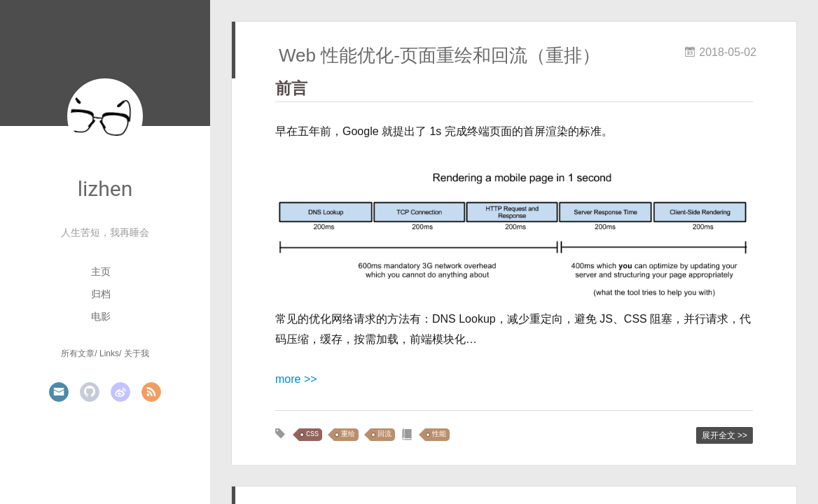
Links (109, 353)
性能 (439, 434)
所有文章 (78, 353)
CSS (312, 434)
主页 (101, 272)
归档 (101, 294)
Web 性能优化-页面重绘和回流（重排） (439, 55)
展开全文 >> (725, 435)
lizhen (105, 189)
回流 (384, 434)
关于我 (137, 353)
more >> (296, 379)
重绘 (348, 434)
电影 (101, 316)
